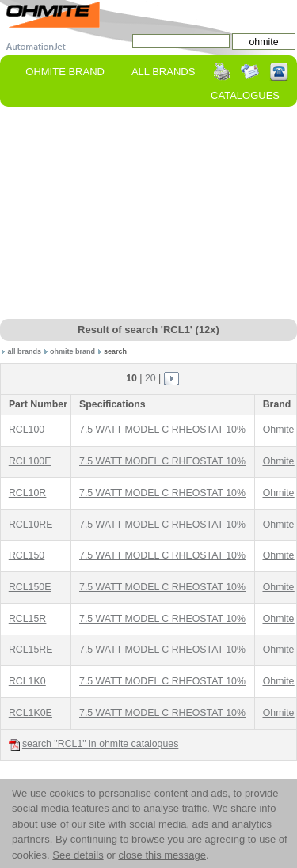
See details (78, 855)
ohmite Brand (65, 72)
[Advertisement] (149, 214)
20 (150, 378)
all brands (25, 351)
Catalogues (245, 95)
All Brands (163, 72)
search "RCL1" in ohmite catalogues (93, 744)
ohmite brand (72, 351)
